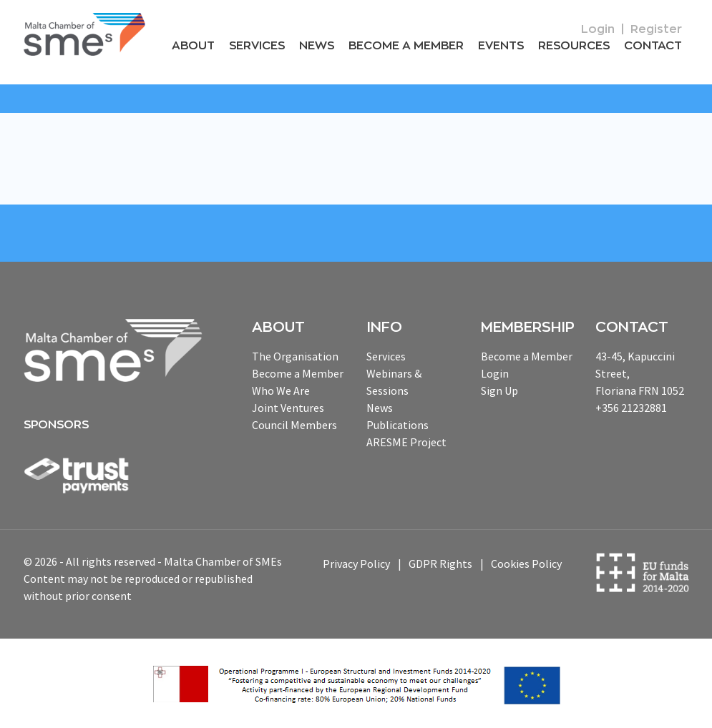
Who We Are (281, 390)
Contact (653, 46)
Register (656, 29)
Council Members (294, 425)
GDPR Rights (440, 564)
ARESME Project (406, 442)
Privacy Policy (356, 564)
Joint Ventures (288, 408)
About (193, 46)
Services (257, 46)
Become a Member (406, 46)
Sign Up (499, 390)
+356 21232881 (631, 408)
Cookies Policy (526, 564)
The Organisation (295, 356)
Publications (398, 425)
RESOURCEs (574, 46)
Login (598, 29)
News (317, 46)
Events (501, 46)
